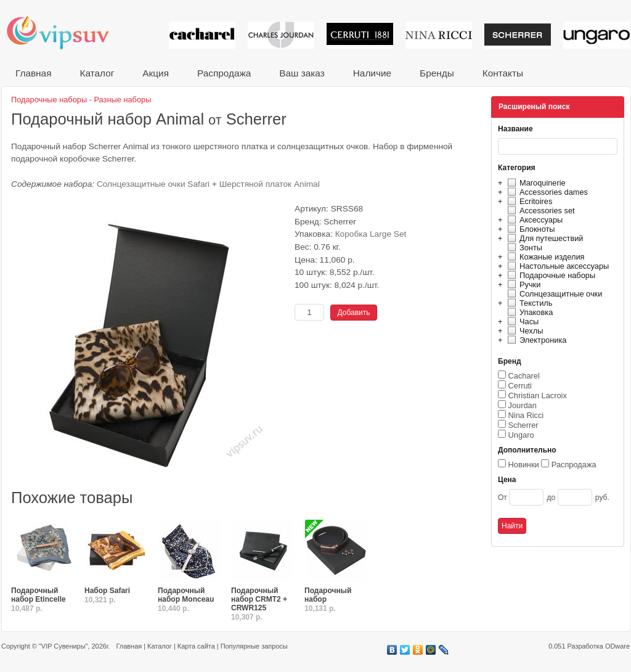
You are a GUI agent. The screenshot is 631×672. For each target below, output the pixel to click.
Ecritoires (528, 201)
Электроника (535, 340)
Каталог (97, 73)
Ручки (522, 285)
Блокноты (530, 229)
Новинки (524, 465)
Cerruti (520, 386)
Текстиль (528, 303)
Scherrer (523, 425)
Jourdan (523, 405)
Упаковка (528, 312)
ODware (617, 646)
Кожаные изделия (544, 257)
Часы (521, 322)
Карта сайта (196, 646)
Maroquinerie (535, 183)
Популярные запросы (254, 646)
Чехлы (523, 331)
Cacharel (524, 376)
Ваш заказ (302, 73)
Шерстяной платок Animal (270, 184)
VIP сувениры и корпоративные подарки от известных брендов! (66, 32)
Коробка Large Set (371, 234)
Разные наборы (123, 100)
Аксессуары (533, 220)
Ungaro (521, 435)
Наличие (372, 73)
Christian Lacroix (538, 395)
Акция (156, 73)
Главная (33, 73)
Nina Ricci (526, 415)
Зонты (523, 248)
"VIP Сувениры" (63, 646)
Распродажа (224, 73)
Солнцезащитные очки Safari (153, 184)
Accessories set (539, 211)
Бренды (437, 73)
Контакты (503, 73)
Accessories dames (546, 192)
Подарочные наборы (550, 275)
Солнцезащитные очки (553, 294)
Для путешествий (544, 238)
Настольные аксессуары (556, 266)
